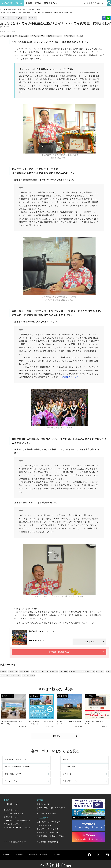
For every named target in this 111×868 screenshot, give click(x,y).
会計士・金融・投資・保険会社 (67, 765)
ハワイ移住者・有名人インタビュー (51, 832)
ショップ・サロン (67, 775)
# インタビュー (69, 36)
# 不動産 (79, 36)
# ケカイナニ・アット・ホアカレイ (80, 673)
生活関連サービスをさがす (48, 828)
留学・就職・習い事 (13, 775)
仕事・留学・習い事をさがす (48, 818)
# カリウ (107, 673)
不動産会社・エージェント (13, 765)
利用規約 (61, 850)
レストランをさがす (45, 821)
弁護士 (35, 765)
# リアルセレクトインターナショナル (44, 673)
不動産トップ (12, 800)
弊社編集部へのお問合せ (41, 850)
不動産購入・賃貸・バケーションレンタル (24, 9)
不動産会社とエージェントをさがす (18, 823)
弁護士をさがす (43, 800)
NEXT (32, 18)
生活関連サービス (94, 775)
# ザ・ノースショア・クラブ (11, 677)
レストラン (37, 775)
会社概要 (6, 850)
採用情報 (20, 850)
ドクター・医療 (93, 765)
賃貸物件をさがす (11, 813)
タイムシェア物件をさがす (14, 809)
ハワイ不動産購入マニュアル (15, 837)
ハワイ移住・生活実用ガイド (48, 837)
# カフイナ (98, 673)
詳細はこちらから (70, 377)
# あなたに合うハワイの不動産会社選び (15, 36)
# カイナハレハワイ (37, 36)
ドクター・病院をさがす (47, 809)
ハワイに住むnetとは (94, 3)
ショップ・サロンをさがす (48, 825)
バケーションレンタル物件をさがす (18, 816)
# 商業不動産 (13, 673)
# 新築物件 (62, 673)
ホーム (2, 9)
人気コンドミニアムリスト (14, 820)
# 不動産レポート (29, 677)
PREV (5, 18)
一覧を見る (18, 18)
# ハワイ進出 (24, 673)
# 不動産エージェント (54, 36)
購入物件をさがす (11, 806)
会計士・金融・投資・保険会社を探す (51, 804)
